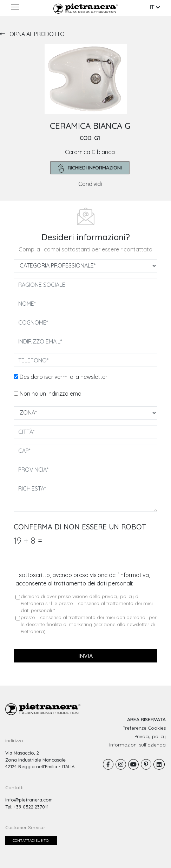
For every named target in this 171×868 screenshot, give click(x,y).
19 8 (28, 540)
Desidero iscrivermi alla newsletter (64, 377)
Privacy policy (150, 736)
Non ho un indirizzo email (52, 394)
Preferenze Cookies (144, 728)
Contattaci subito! (31, 841)
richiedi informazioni (90, 168)
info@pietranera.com (29, 800)
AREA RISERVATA (146, 720)
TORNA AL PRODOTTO (32, 34)
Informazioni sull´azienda (137, 745)
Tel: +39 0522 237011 (27, 807)
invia (85, 656)
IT (155, 7)
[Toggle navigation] (15, 7)
